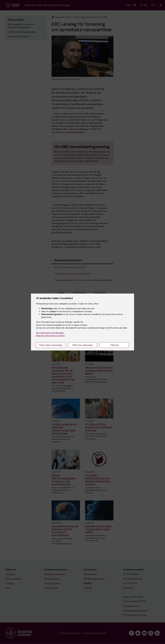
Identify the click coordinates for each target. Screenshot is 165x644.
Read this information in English (50, 336)
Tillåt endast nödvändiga (51, 345)
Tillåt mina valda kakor (83, 345)
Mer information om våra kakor (50, 333)
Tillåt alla (114, 345)
